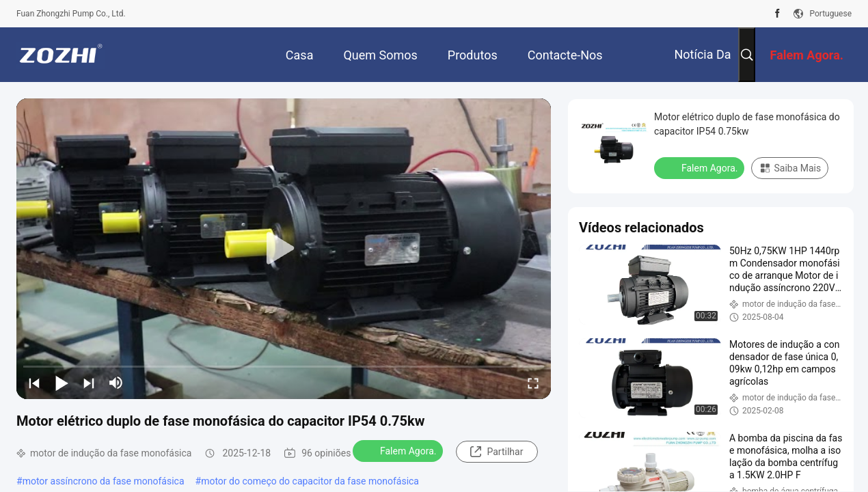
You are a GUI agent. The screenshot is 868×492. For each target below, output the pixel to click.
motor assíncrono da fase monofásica (104, 481)
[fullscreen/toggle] (533, 383)
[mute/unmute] (116, 383)
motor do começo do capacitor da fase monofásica (310, 481)
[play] (284, 249)
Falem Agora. (399, 450)
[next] (89, 383)
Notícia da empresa (702, 65)
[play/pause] (62, 383)
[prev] (34, 383)
